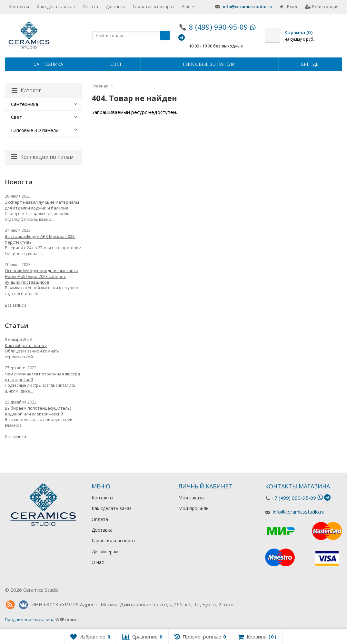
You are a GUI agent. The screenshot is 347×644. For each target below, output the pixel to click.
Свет (116, 64)
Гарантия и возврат (154, 6)
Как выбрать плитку (26, 345)
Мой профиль (193, 508)
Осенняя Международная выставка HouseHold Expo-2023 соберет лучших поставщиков (42, 276)
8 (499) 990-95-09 (218, 27)
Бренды (310, 64)
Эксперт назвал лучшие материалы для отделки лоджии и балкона (42, 205)
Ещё (188, 6)
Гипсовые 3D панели (209, 64)
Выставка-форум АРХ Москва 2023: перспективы (40, 239)
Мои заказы (191, 498)
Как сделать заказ (56, 6)
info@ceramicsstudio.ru (247, 6)
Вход (288, 6)
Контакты (19, 6)
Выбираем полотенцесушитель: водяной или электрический (38, 411)
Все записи (15, 305)
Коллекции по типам (42, 157)
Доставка (116, 6)
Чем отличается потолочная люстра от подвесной (42, 377)
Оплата (90, 6)
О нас (98, 562)
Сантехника (48, 64)
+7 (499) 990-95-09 (294, 498)
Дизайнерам (105, 552)
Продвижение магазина (30, 619)
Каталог (26, 90)
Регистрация (322, 6)
